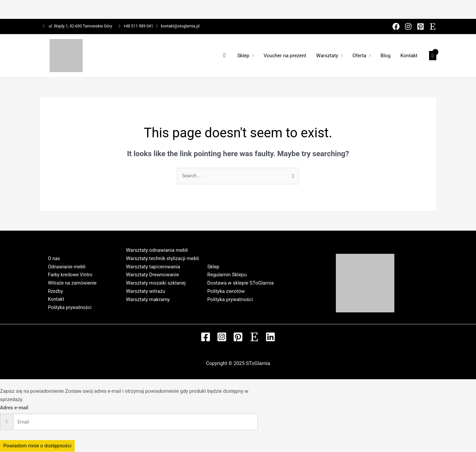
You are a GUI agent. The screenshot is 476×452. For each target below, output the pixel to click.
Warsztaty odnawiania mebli (157, 250)
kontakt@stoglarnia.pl (180, 26)
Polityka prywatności (67, 310)
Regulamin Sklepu (227, 275)
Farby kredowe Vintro (68, 275)
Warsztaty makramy (148, 300)
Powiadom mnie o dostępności (37, 446)
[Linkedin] (270, 337)
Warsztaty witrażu (146, 292)
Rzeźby (52, 293)
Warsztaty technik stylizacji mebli (162, 259)
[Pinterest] (420, 26)
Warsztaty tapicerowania (153, 267)
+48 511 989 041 (139, 26)
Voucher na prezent (285, 56)
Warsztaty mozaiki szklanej (156, 283)
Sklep (243, 56)
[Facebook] (396, 26)
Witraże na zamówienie (70, 284)
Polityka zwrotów (226, 292)
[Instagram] (408, 26)
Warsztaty (327, 56)
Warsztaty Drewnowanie (152, 275)
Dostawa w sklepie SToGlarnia (240, 283)
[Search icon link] (225, 55)
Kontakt (409, 56)
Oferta (359, 56)
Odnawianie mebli (64, 266)
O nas (51, 257)
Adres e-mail (14, 408)
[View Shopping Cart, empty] (433, 56)
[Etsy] (433, 26)
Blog (385, 56)
